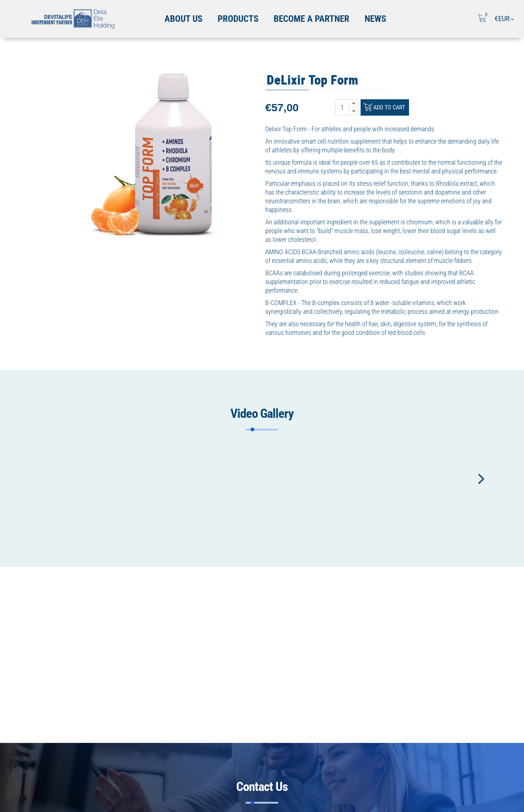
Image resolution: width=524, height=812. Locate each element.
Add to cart (386, 108)
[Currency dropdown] (505, 19)
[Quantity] (342, 107)
